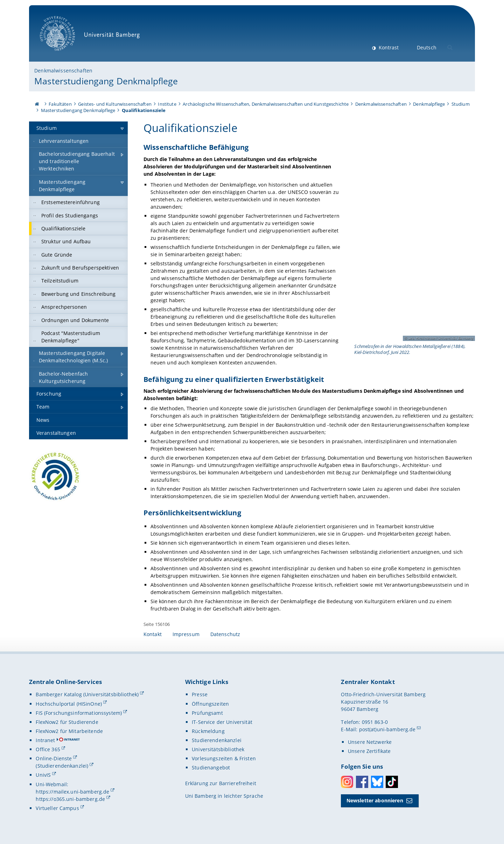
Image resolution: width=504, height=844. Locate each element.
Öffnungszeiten (210, 704)
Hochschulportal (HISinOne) (69, 704)
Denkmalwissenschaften (63, 71)
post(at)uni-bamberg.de (387, 729)
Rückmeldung (208, 731)
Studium (461, 104)
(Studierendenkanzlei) (62, 766)
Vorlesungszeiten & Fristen (224, 758)
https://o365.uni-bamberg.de (70, 799)
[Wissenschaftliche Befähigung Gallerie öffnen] (414, 249)
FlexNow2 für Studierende (67, 722)
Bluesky (377, 782)
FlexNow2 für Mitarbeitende (69, 731)
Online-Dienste (54, 758)
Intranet (45, 740)
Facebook (362, 782)
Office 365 (48, 749)
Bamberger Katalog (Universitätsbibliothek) (87, 694)
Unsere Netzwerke (370, 742)
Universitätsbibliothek (218, 749)
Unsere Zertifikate (369, 751)
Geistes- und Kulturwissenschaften (115, 104)
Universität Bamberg (92, 37)
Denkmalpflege (429, 104)
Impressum (186, 634)
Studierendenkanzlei (217, 740)
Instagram (347, 782)
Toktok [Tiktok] (392, 782)
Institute (167, 104)
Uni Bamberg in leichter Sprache (224, 796)
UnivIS (43, 775)
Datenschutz (225, 634)
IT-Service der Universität (222, 722)
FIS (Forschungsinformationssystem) (79, 713)
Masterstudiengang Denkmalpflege (106, 81)
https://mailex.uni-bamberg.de (72, 792)
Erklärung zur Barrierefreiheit (221, 783)
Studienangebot (211, 768)
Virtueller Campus (57, 808)
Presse (200, 694)
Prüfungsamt (207, 713)
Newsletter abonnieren (375, 800)
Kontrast (388, 47)
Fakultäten (60, 104)
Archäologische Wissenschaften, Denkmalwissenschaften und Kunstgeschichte (266, 104)
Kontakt (153, 634)
